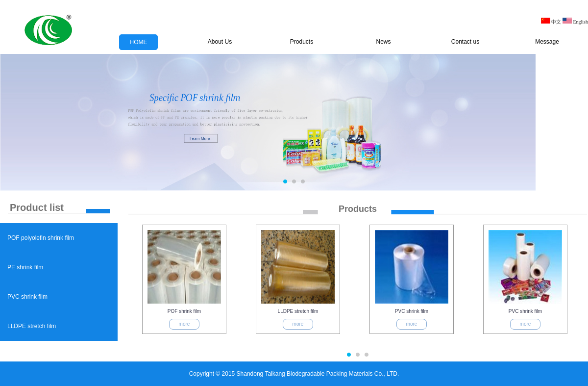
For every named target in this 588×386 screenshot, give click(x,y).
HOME (139, 42)
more (184, 324)
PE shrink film (25, 267)
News (383, 42)
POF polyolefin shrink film (41, 238)
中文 (551, 22)
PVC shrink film (27, 297)
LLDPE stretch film (32, 326)
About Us (220, 42)
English (575, 22)
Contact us (465, 42)
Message (547, 42)
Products (302, 42)
